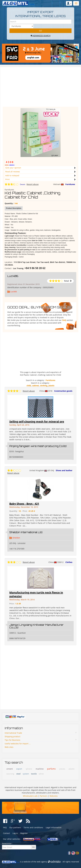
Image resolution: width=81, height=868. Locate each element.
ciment (10, 769)
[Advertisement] (40, 88)
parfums (51, 769)
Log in (15, 833)
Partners (44, 796)
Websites (54, 796)
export (19, 769)
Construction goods (63, 391)
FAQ (64, 320)
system (26, 774)
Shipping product (12, 736)
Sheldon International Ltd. (26, 532)
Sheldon (16, 538)
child (29, 386)
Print (7, 179)
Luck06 (13, 276)
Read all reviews (13, 172)
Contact (6, 833)
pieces (62, 769)
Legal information (54, 827)
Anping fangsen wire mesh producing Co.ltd (38, 446)
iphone (29, 769)
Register (24, 833)
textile (34, 774)
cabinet (35, 386)
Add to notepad (12, 175)
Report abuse (33, 184)
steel (18, 774)
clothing (44, 386)
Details (23, 184)
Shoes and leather (64, 470)
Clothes (69, 562)
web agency (42, 862)
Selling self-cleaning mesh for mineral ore (37, 422)
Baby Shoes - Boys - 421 (24, 504)
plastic (51, 386)
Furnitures (70, 184)
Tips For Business (12, 740)
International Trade (13, 733)
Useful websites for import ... (18, 744)
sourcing (10, 774)
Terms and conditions (33, 827)
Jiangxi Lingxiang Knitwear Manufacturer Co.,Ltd (36, 626)
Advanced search (40, 36)
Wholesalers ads (30, 796)
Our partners (15, 827)
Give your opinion (13, 168)
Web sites (9, 747)
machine (40, 769)
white (41, 774)
